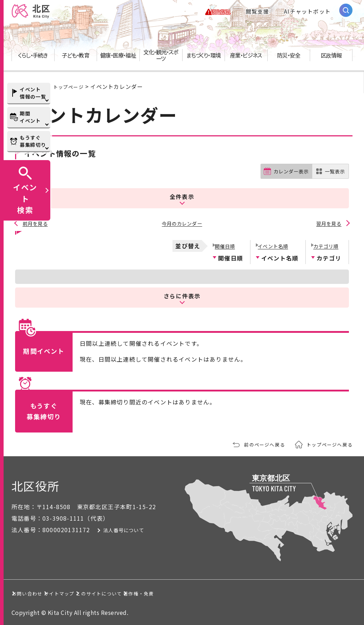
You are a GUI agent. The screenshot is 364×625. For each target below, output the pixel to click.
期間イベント (30, 117)
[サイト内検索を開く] (346, 13)
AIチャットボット (307, 14)
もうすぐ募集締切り (33, 141)
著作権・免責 (253, 593)
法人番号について (138, 529)
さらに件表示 (182, 295)
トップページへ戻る (326, 444)
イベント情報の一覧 (33, 93)
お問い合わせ (37, 593)
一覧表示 (333, 178)
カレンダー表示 (285, 178)
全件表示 (182, 200)
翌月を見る (328, 225)
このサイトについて (178, 593)
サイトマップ (103, 593)
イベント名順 (274, 245)
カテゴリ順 (326, 245)
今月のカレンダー (182, 225)
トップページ (71, 93)
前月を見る (36, 225)
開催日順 (224, 245)
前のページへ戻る (255, 444)
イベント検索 (25, 198)
